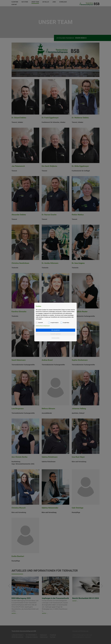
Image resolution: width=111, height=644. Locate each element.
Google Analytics (54, 323)
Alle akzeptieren (56, 330)
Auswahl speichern (56, 334)
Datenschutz (39, 326)
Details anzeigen (56, 338)
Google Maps (66, 323)
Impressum (47, 326)
